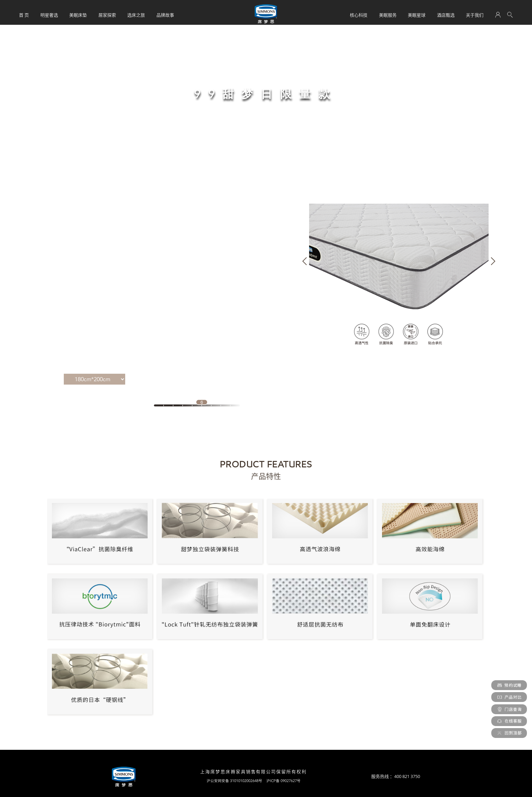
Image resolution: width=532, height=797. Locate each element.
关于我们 (475, 15)
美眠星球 (417, 15)
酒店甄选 (446, 15)
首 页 (24, 15)
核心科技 (359, 15)
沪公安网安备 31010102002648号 (234, 781)
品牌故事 (165, 15)
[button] (305, 261)
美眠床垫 (78, 15)
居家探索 (107, 15)
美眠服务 (388, 15)
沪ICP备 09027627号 (283, 781)
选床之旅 (136, 15)
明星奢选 (49, 15)
